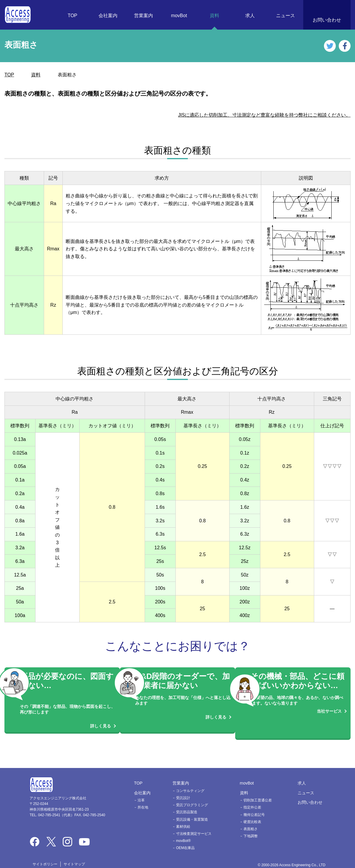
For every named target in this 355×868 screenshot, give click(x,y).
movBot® (183, 835)
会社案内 (108, 16)
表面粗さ (251, 823)
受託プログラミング (192, 799)
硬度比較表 (252, 816)
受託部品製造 (187, 806)
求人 (250, 16)
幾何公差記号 (254, 809)
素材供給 (183, 821)
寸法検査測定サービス (194, 828)
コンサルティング (190, 785)
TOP (73, 16)
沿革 (141, 794)
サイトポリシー (45, 858)
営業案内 (143, 16)
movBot (179, 16)
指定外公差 (252, 801)
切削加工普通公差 (258, 794)
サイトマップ (74, 858)
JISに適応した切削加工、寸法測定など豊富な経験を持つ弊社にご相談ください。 (264, 115)
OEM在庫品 (185, 842)
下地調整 (251, 830)
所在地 (143, 801)
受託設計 (183, 792)
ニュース (285, 16)
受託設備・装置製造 (192, 813)
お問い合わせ (327, 20)
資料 (214, 16)
